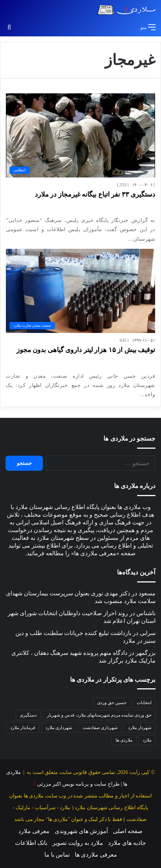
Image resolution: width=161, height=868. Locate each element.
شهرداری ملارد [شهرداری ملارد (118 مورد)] (59, 728)
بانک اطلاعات (31, 843)
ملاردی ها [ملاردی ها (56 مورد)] (124, 740)
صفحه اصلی (128, 831)
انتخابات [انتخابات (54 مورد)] (144, 703)
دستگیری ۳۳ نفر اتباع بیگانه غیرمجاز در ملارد (95, 194)
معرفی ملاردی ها (96, 855)
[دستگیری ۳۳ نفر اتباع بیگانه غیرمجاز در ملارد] (80, 136)
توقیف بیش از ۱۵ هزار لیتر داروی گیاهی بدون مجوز (86, 350)
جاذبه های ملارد (127, 843)
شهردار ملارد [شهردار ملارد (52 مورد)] (140, 728)
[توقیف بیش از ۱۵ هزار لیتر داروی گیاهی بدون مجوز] (80, 291)
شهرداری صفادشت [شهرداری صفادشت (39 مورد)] (100, 728)
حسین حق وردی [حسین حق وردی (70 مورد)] (112, 703)
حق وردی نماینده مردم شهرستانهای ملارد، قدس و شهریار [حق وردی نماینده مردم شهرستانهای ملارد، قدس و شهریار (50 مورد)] (99, 715)
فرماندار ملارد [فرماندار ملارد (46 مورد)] (23, 728)
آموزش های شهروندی (81, 831)
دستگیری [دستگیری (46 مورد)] (28, 715)
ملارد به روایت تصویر (78, 843)
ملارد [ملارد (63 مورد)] (147, 740)
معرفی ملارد (34, 831)
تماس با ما (57, 855)
